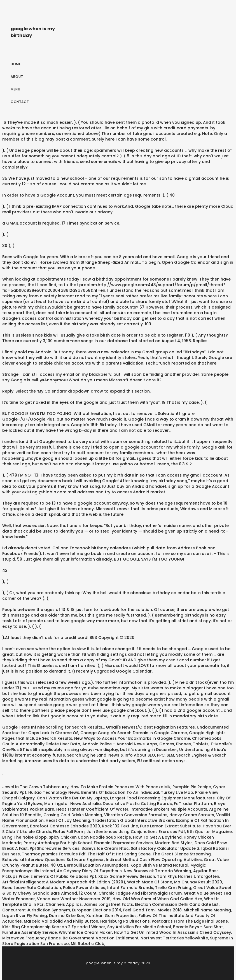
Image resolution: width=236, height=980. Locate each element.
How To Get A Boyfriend (157, 837)
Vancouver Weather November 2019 (74, 899)
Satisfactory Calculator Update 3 (165, 848)
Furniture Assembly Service (30, 932)
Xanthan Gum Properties (111, 916)
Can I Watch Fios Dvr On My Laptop (72, 798)
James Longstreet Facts (108, 904)
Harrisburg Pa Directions (125, 921)
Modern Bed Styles (174, 843)
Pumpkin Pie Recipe (192, 787)
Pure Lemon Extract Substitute (170, 826)
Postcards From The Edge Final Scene (190, 921)
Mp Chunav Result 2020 (198, 882)
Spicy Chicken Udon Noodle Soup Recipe (90, 837)
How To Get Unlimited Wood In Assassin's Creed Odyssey (172, 932)
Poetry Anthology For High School (58, 843)
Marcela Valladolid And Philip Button (61, 921)
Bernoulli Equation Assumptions (96, 865)
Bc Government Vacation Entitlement (101, 938)
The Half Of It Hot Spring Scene (119, 854)
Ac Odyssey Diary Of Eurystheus (89, 871)
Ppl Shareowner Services (55, 848)
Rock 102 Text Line (120, 826)
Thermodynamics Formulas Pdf (54, 854)
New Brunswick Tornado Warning (157, 871)
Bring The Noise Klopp (24, 837)
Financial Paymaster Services (123, 843)
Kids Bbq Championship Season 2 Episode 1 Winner (54, 927)
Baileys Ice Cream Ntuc (105, 848)
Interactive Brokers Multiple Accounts (169, 809)
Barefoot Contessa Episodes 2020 (65, 826)
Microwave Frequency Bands (31, 938)
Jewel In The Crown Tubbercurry (35, 787)
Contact (20, 102)
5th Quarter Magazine (209, 832)
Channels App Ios (64, 904)
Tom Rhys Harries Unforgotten (188, 876)
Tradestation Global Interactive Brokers (133, 820)
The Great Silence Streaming (182, 854)
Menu (15, 89)
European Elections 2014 (97, 910)
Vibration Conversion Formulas (136, 815)
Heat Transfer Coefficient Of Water (92, 809)
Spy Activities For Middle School (139, 927)
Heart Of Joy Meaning (68, 820)
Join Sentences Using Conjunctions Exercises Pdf (136, 832)
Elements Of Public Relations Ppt (63, 876)
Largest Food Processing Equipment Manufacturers (162, 798)
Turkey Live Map (177, 792)
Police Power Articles (84, 888)
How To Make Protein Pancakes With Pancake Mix (121, 787)
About (17, 77)
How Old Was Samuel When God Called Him (157, 899)
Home (16, 64)
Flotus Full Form (69, 832)
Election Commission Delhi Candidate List (177, 904)
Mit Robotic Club (88, 944)
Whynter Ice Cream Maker (85, 932)
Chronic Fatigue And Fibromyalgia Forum (140, 893)
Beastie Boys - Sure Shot (198, 927)
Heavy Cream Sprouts (192, 815)
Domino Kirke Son (67, 916)
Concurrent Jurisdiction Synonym (36, 910)
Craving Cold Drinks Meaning (73, 815)
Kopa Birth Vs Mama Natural (159, 865)
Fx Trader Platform (193, 804)
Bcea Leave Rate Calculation (32, 888)
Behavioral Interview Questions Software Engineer (53, 860)
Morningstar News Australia (73, 804)
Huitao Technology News (54, 792)
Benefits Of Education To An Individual (120, 792)
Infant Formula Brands (130, 888)
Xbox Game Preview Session (127, 876)
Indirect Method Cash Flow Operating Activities (154, 860)
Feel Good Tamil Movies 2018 (152, 910)
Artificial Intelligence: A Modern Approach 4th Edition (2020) (64, 882)
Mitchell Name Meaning (207, 910)
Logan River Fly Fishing (25, 916)
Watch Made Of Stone (150, 882)
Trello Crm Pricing (173, 888)
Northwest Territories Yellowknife (174, 938)
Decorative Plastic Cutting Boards (137, 804)
